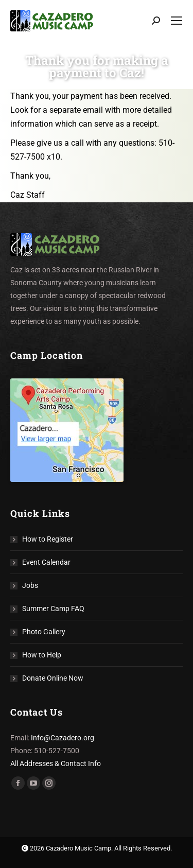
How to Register (48, 539)
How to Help (42, 655)
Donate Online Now (53, 678)
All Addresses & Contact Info (56, 763)
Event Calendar (46, 562)
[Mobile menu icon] (177, 21)
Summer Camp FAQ (53, 609)
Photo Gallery (44, 632)
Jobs (30, 585)
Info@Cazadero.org (63, 738)
